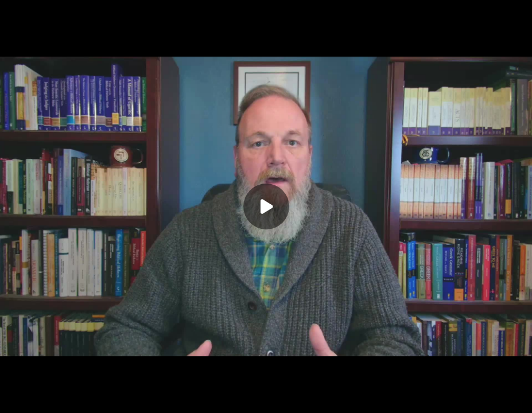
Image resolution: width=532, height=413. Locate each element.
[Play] (266, 206)
